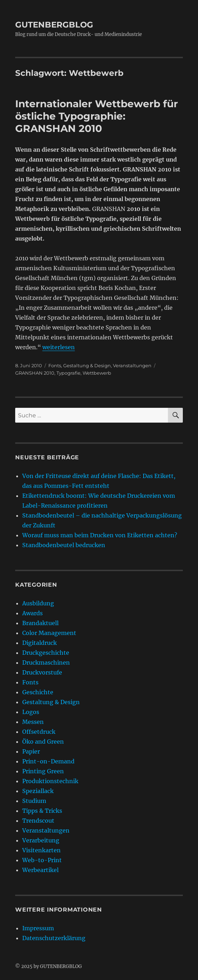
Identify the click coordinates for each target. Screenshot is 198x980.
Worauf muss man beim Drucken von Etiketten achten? (100, 535)
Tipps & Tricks (42, 811)
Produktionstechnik (50, 781)
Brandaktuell (40, 623)
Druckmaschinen (46, 663)
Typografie (68, 373)
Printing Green (43, 771)
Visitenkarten (41, 850)
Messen (33, 722)
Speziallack (38, 791)
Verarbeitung (41, 840)
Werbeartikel (40, 870)
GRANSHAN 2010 (35, 373)
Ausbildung (38, 603)
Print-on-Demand (48, 761)
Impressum (38, 928)
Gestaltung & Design (87, 365)
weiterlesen (59, 347)
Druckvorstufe (42, 672)
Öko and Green (43, 742)
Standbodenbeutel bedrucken (64, 545)
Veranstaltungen (132, 365)
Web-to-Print (42, 860)
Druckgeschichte (46, 653)
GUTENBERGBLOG (54, 25)
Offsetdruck (39, 732)
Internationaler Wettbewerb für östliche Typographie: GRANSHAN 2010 (97, 116)
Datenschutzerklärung (54, 938)
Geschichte (38, 692)
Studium (34, 801)
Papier (31, 751)
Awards (32, 613)
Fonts (55, 365)
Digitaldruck (40, 643)
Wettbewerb (97, 373)
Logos (31, 712)
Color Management (49, 633)
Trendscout (38, 821)
